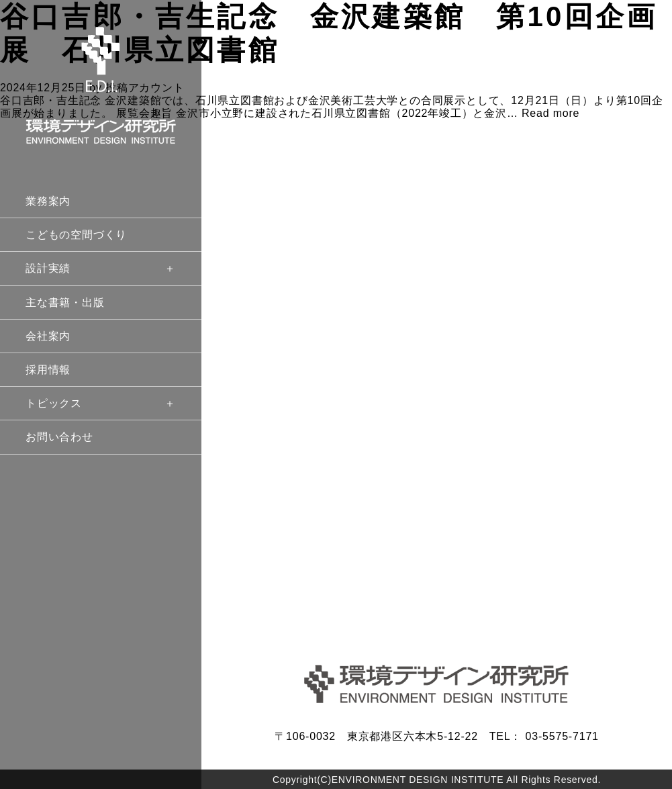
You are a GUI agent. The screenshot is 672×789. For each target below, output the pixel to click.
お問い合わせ (59, 437)
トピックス (101, 403)
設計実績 (101, 268)
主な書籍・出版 (65, 303)
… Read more (543, 113)
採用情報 (48, 370)
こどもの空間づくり (76, 235)
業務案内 (48, 201)
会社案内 (48, 336)
